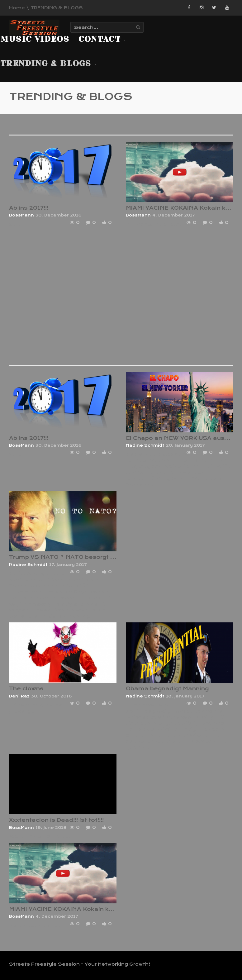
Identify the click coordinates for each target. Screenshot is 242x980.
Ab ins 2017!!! (29, 208)
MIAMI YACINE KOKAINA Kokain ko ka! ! (68, 909)
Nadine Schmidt (145, 445)
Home (17, 8)
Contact (102, 39)
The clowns (26, 689)
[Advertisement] (126, 297)
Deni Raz (19, 696)
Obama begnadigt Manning (167, 689)
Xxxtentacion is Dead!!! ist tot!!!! (56, 820)
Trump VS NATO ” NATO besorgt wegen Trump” (82, 557)
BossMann (21, 215)
